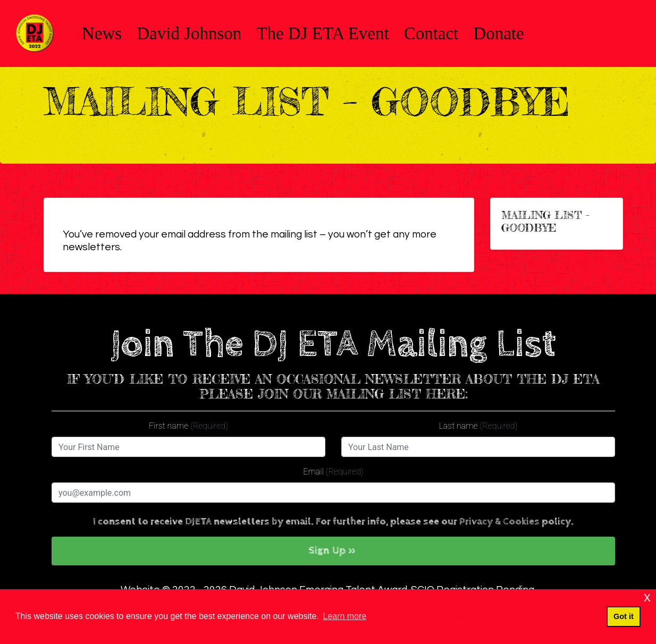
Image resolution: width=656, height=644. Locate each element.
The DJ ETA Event (322, 33)
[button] (333, 551)
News (102, 33)
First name (188, 426)
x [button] (647, 597)
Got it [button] (624, 616)
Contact (431, 33)
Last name (478, 426)
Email (333, 472)
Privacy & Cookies (499, 522)
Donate (498, 33)
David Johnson (189, 33)
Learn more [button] (344, 616)
